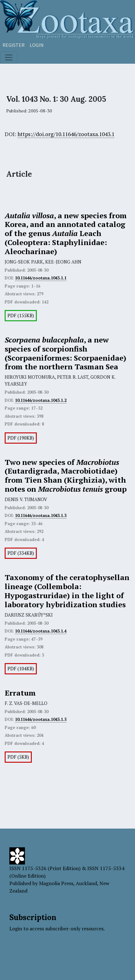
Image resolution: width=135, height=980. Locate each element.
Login (37, 45)
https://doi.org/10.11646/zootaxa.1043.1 (66, 134)
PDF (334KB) (21, 553)
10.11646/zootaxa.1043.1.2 (41, 400)
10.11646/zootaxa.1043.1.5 (41, 719)
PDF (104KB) (21, 669)
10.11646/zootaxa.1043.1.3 (41, 515)
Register (14, 45)
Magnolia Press (56, 883)
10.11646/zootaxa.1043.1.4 (41, 631)
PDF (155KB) (21, 315)
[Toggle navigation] (9, 57)
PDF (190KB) (21, 438)
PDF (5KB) (18, 757)
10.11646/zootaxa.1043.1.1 (41, 278)
